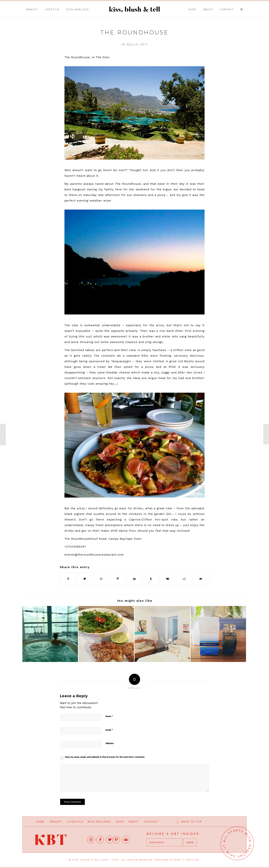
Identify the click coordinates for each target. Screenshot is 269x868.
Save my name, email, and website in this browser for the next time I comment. (105, 757)
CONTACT (151, 822)
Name (109, 716)
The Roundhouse (135, 32)
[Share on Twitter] (85, 579)
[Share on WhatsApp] (101, 579)
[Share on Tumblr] (151, 579)
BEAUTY (56, 822)
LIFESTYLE (75, 822)
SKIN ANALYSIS (99, 822)
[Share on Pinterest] (118, 579)
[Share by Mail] (201, 579)
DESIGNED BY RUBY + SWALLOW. (178, 860)
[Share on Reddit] (184, 579)
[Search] (242, 9)
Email (109, 730)
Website (110, 743)
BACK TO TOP (192, 822)
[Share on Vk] (168, 579)
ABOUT (134, 822)
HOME (40, 822)
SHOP (120, 822)
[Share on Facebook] (68, 579)
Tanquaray (119, 361)
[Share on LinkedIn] (135, 579)
